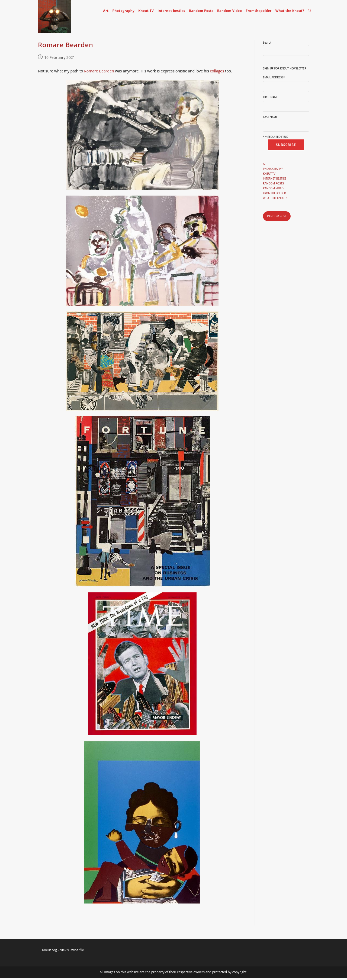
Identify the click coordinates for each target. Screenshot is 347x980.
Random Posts (273, 186)
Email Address (274, 80)
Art (265, 166)
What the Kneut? (275, 200)
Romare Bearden (66, 47)
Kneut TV (269, 176)
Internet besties (275, 181)
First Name (271, 100)
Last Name (270, 119)
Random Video (273, 191)
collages (218, 73)
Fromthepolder (274, 196)
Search (267, 45)
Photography (273, 171)
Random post (277, 218)
